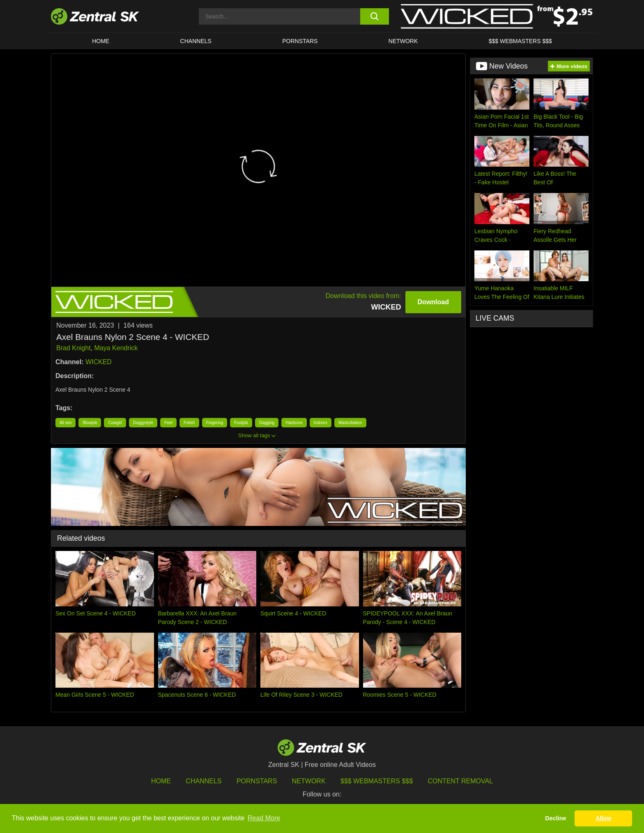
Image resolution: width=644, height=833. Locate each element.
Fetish (189, 423)
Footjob (241, 423)
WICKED (99, 362)
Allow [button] (603, 818)
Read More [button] (264, 818)
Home (101, 41)
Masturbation (350, 423)
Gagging (267, 423)
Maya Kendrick (116, 348)
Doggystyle (143, 423)
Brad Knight (74, 348)
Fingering (215, 423)
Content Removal (461, 781)
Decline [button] (555, 818)
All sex (66, 423)
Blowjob (90, 423)
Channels (196, 41)
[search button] (374, 16)
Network (403, 41)
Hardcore (294, 423)
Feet (168, 423)
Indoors (321, 423)
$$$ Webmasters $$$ (520, 41)
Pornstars (300, 41)
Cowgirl (115, 423)
